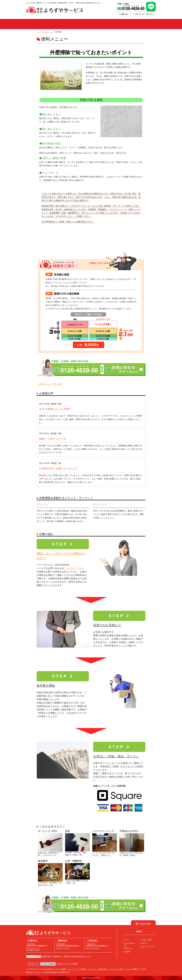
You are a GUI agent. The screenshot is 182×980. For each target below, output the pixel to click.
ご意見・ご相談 (146, 940)
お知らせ (144, 943)
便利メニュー (84, 24)
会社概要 (129, 24)
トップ (34, 24)
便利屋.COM (33, 964)
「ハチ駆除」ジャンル (86, 969)
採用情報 (147, 24)
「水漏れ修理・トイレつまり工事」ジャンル (114, 969)
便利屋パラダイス (64, 964)
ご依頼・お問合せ (108, 24)
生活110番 (47, 969)
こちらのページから (74, 568)
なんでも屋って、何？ (58, 24)
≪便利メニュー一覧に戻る (50, 384)
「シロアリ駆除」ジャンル (64, 969)
